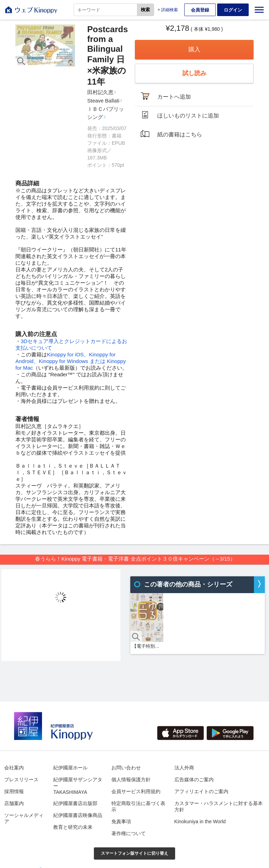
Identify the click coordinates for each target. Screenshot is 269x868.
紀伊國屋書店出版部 (75, 803)
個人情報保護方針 (131, 780)
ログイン (233, 10)
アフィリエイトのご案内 (201, 791)
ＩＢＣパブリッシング (106, 113)
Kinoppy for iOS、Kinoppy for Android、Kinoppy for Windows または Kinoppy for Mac (71, 361)
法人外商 (184, 768)
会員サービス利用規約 (136, 791)
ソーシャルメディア (24, 818)
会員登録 (200, 10)
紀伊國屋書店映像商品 (78, 815)
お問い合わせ (126, 768)
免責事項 (121, 821)
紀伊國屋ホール (70, 768)
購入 (194, 49)
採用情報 (14, 791)
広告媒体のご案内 (194, 780)
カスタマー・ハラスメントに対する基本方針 (219, 806)
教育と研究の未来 (73, 827)
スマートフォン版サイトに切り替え (134, 853)
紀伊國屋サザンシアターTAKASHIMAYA (78, 786)
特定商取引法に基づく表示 (138, 806)
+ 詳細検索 (168, 10)
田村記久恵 (100, 92)
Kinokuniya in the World (200, 821)
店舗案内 (14, 803)
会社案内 (14, 768)
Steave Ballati (103, 101)
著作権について (129, 833)
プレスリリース (21, 780)
